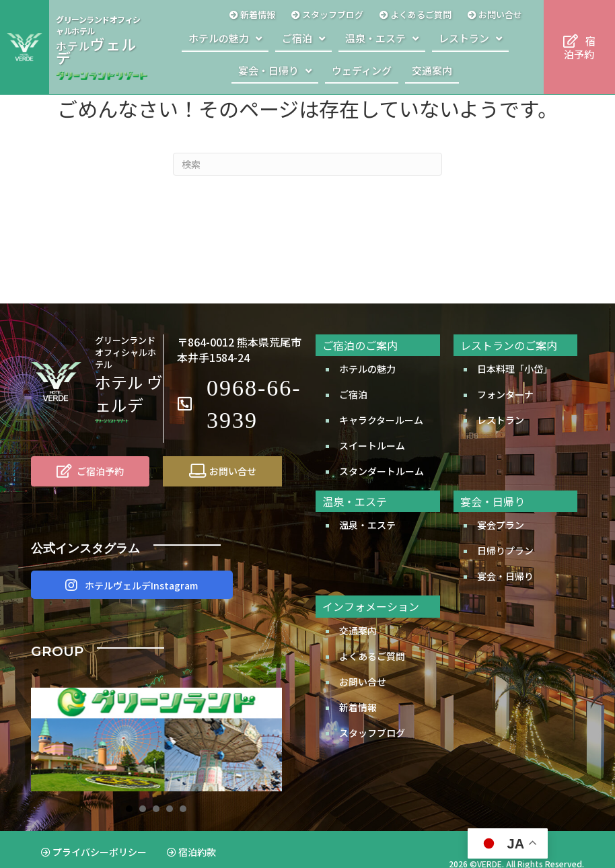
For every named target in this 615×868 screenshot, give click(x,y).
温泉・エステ (367, 525)
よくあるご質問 (372, 656)
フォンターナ (505, 394)
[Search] (307, 164)
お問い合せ (363, 682)
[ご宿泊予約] (91, 471)
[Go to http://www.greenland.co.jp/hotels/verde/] (102, 47)
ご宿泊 (353, 394)
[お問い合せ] (222, 471)
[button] (132, 585)
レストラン (501, 420)
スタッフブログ (372, 733)
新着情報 (358, 707)
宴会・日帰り (505, 576)
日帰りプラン (505, 550)
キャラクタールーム (381, 420)
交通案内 (358, 630)
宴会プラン (501, 525)
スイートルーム (372, 445)
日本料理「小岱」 (515, 369)
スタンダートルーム (382, 471)
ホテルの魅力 (367, 369)
